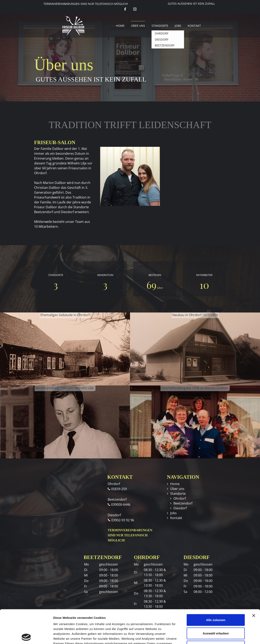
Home (120, 26)
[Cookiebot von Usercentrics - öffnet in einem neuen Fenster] (26, 636)
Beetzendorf (183, 503)
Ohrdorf (180, 498)
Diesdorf (180, 508)
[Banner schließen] (254, 582)
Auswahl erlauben (216, 600)
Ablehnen (216, 613)
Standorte (160, 26)
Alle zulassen (216, 586)
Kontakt (194, 26)
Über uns (138, 26)
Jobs (178, 26)
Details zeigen (216, 636)
